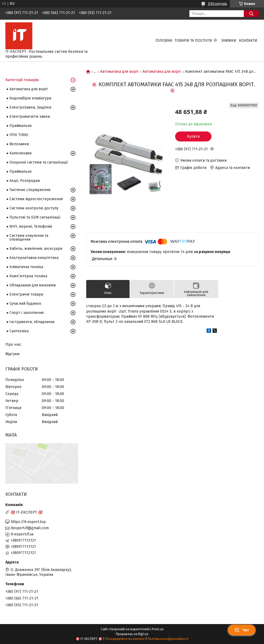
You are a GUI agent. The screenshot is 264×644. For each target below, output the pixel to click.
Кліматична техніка (26, 267)
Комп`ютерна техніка (28, 276)
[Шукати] (251, 14)
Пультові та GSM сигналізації (35, 217)
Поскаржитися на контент (125, 639)
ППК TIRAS (19, 135)
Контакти (248, 41)
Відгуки (13, 354)
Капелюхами (20, 153)
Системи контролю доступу (34, 208)
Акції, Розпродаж (25, 181)
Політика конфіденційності (168, 639)
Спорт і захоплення (27, 313)
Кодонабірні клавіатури (30, 98)
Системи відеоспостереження (36, 199)
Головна (164, 41)
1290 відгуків (217, 4)
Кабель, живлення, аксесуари (36, 249)
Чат (242, 630)
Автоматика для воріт (119, 72)
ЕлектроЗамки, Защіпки (30, 107)
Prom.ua (158, 629)
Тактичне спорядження (30, 190)
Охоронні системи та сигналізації (39, 162)
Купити (193, 136)
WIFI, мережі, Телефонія (31, 226)
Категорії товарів (22, 80)
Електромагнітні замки (30, 117)
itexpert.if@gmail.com (30, 528)
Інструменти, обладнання (32, 322)
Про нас (13, 344)
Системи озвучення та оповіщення (29, 238)
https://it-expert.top (28, 522)
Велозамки (19, 144)
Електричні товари (26, 294)
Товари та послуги (193, 41)
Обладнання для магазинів (33, 285)
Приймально (21, 126)
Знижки (229, 41)
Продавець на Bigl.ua (132, 634)
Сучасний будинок (25, 304)
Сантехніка (19, 331)
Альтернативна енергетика (34, 258)
